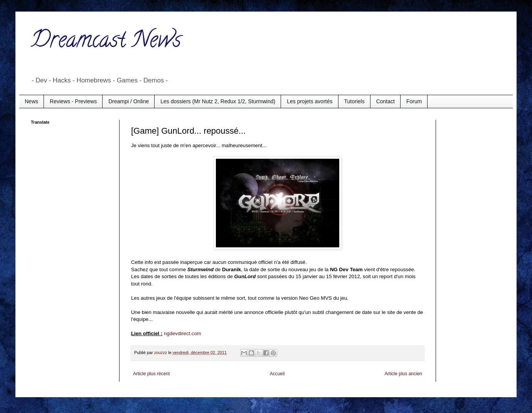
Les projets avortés (310, 101)
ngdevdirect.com (183, 333)
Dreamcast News (106, 42)
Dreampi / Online (129, 101)
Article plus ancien (403, 374)
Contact (386, 101)
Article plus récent (151, 374)
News (31, 101)
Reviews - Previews (73, 101)
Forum (414, 101)
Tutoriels (354, 101)
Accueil (277, 374)
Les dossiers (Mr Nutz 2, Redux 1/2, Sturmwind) (218, 101)
